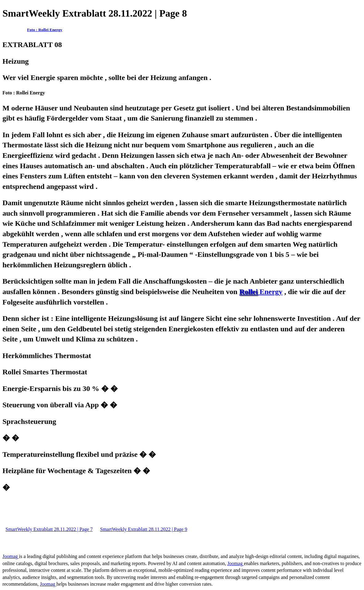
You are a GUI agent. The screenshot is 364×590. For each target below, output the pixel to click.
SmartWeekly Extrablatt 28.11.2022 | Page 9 (143, 529)
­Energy (261, 292)
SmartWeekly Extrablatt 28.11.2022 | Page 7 (49, 529)
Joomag (11, 556)
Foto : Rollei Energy (45, 30)
